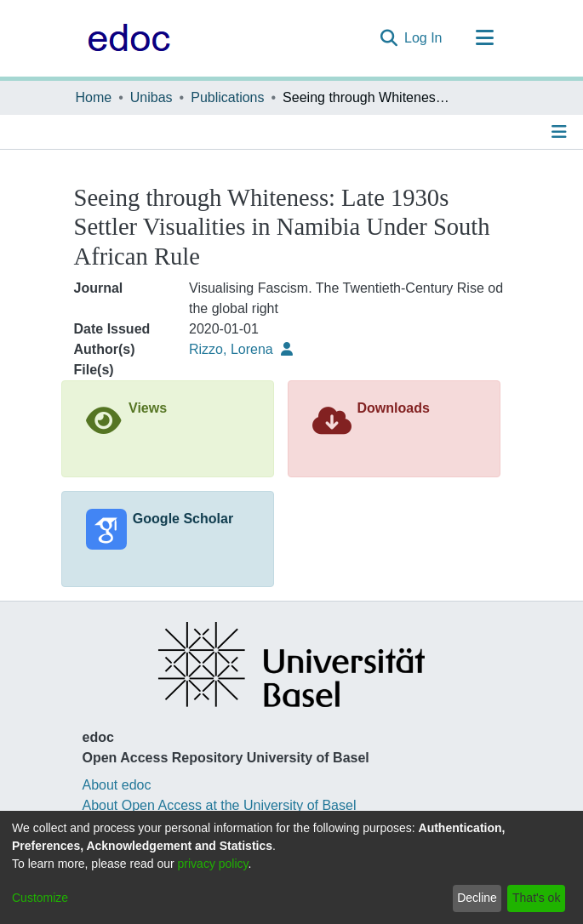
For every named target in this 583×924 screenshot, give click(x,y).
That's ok (536, 898)
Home (94, 97)
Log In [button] (424, 38)
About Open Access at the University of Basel (220, 805)
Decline (477, 898)
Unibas (151, 97)
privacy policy (213, 864)
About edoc (117, 785)
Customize (40, 898)
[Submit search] (389, 38)
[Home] (125, 38)
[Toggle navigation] (485, 38)
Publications (227, 97)
